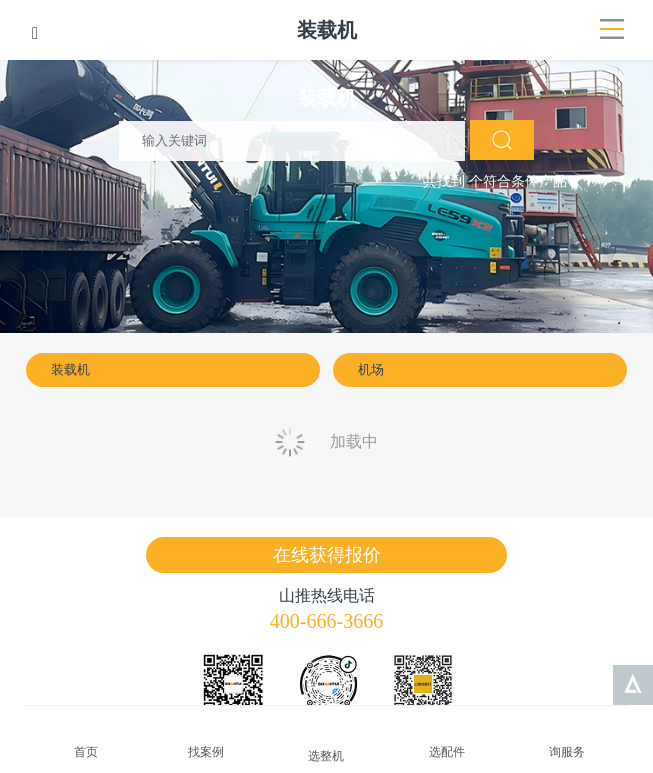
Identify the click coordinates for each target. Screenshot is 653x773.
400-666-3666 (326, 621)
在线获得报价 (327, 555)
